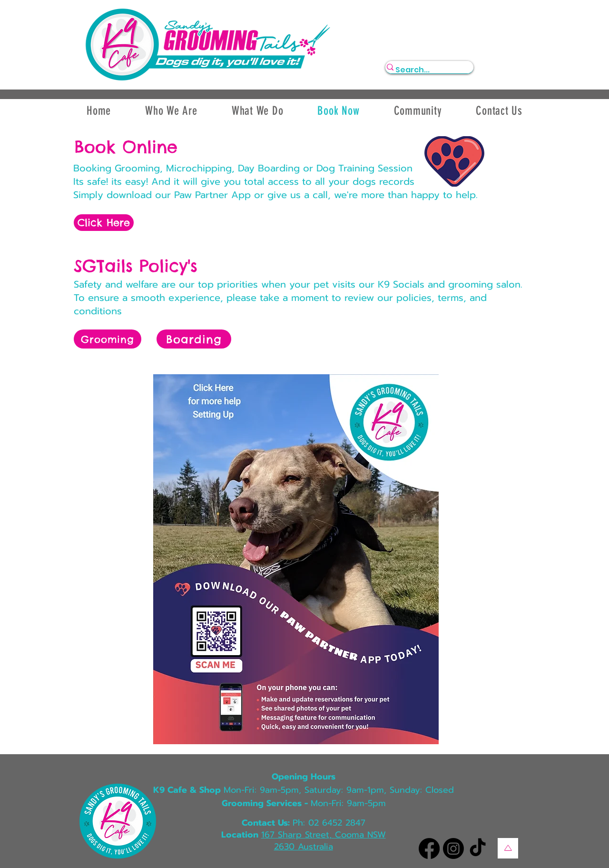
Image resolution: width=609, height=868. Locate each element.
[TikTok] (478, 848)
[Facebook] (429, 848)
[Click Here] (104, 223)
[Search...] (424, 70)
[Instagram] (453, 848)
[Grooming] (108, 339)
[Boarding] (194, 339)
